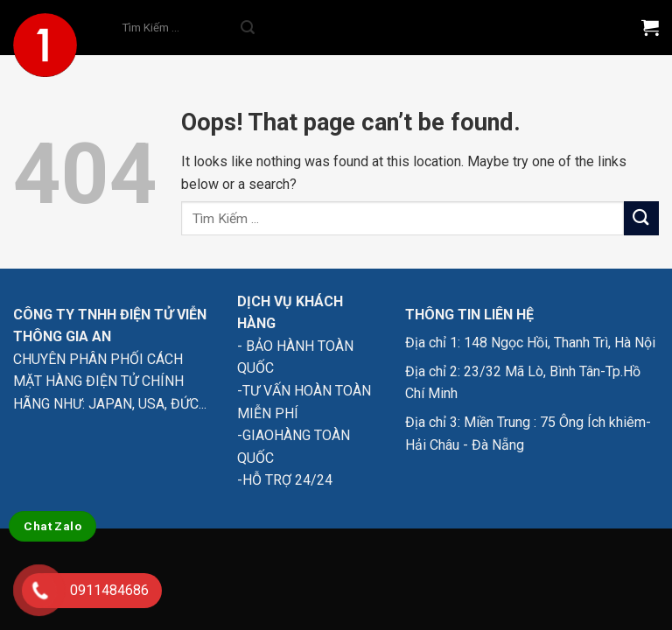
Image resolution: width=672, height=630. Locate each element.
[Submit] (248, 28)
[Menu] (599, 28)
